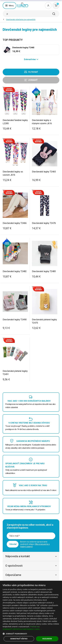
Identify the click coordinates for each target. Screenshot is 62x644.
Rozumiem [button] (47, 639)
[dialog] (31, 612)
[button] (31, 629)
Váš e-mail (15, 536)
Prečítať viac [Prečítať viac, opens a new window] (35, 627)
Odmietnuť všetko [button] (19, 639)
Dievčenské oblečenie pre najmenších (21, 20)
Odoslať (13, 544)
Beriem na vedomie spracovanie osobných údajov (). (35, 544)
